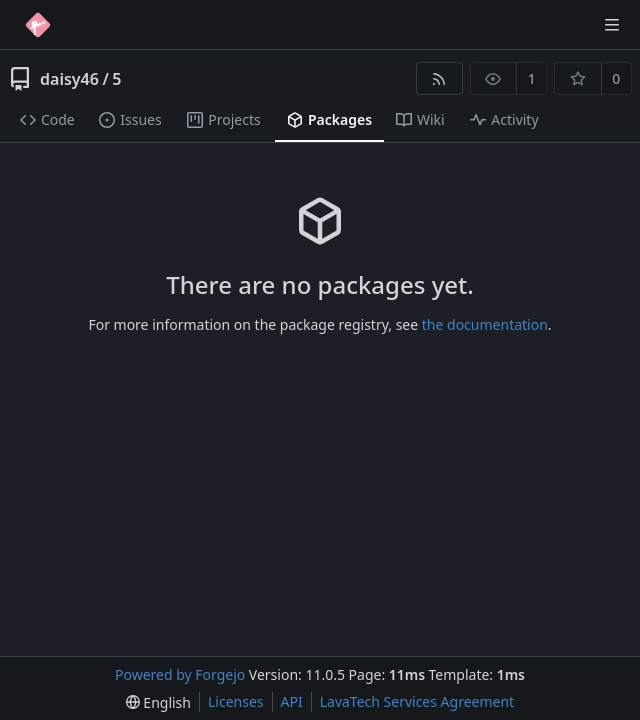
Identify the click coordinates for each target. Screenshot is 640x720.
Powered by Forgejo (180, 674)
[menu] (158, 702)
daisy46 (69, 79)
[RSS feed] (439, 78)
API (292, 701)
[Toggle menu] (612, 25)
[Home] (38, 25)
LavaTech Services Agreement (417, 701)
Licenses (236, 701)
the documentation (485, 324)
